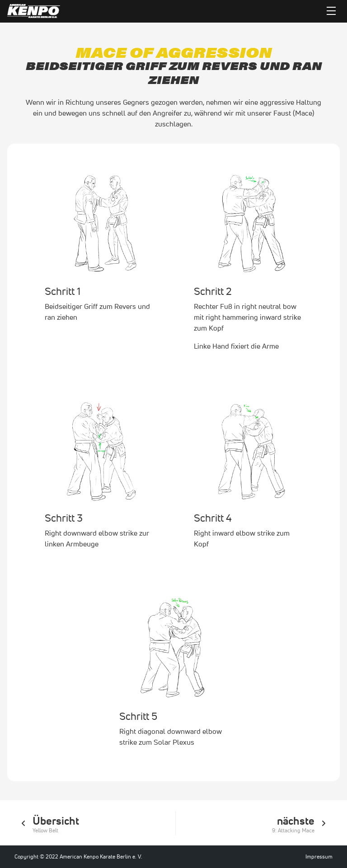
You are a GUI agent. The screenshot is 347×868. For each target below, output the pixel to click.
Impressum (319, 856)
